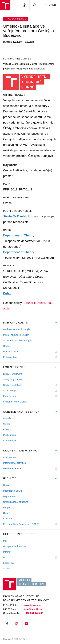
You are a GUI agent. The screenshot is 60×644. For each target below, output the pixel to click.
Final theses (10, 396)
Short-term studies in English (18, 340)
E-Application (10, 357)
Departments (10, 496)
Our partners (10, 457)
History (7, 513)
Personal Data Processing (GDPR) (21, 524)
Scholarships (10, 391)
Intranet (7, 552)
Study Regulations (13, 385)
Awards (7, 418)
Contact (7, 346)
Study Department (13, 374)
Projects (7, 429)
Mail (5, 541)
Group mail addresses (15, 546)
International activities (14, 463)
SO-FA (7, 569)
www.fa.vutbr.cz (33, 605)
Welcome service (12, 468)
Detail (7, 293)
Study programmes (13, 379)
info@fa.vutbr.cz (33, 609)
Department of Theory (19, 235)
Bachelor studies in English (17, 329)
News (6, 485)
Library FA (9, 563)
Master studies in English (16, 335)
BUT (10, 557)
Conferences (10, 441)
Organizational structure (16, 502)
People (7, 507)
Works (6, 424)
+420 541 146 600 (34, 613)
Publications (10, 435)
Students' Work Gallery (15, 402)
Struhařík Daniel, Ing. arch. (22, 216)
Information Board (12, 491)
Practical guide (11, 352)
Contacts (8, 519)
